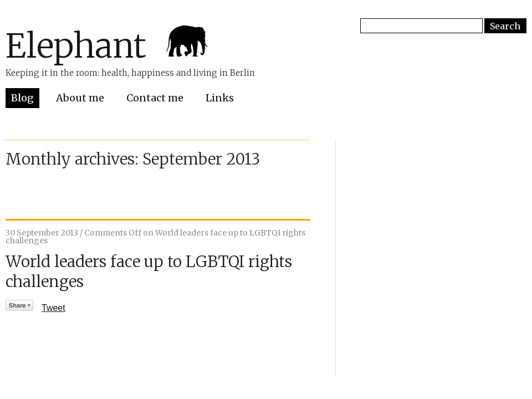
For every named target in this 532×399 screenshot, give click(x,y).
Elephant (76, 46)
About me (80, 98)
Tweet (53, 308)
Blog (22, 98)
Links (220, 98)
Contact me (155, 98)
